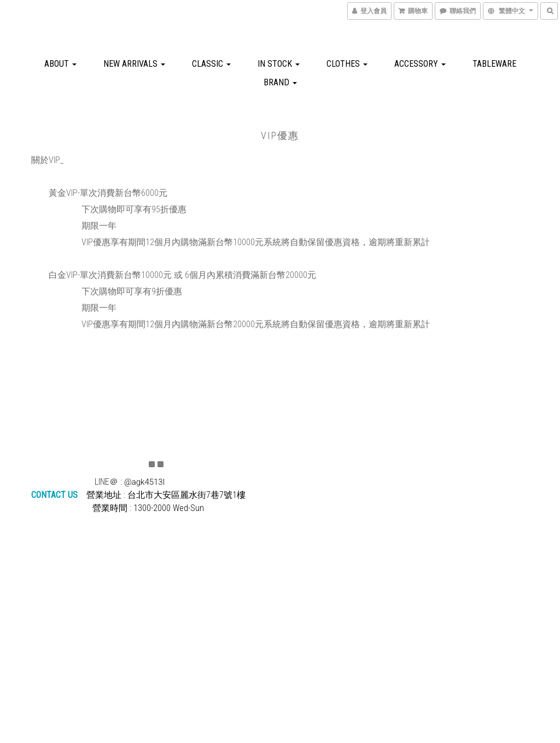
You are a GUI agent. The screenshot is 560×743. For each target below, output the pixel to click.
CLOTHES (347, 64)
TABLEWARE (494, 64)
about (60, 64)
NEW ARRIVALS (134, 64)
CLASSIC (211, 64)
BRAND (280, 82)
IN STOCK (279, 64)
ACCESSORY (420, 64)
